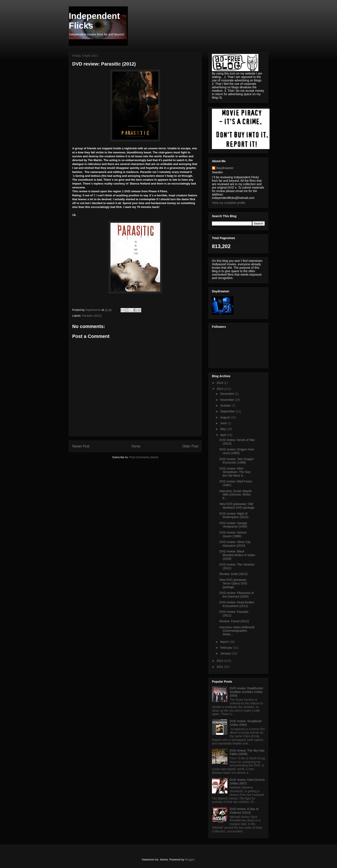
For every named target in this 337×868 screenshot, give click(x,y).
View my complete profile (229, 203)
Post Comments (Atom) (144, 457)
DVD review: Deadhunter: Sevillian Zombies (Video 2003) (247, 692)
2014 (220, 383)
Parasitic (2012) (92, 316)
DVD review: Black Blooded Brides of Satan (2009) (237, 555)
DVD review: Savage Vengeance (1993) (233, 525)
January (226, 653)
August (225, 417)
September (228, 411)
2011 (220, 667)
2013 (220, 389)
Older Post (190, 446)
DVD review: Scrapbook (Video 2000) (246, 723)
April (224, 435)
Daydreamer (225, 168)
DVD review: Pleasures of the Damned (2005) (237, 595)
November (227, 400)
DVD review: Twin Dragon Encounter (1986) (237, 461)
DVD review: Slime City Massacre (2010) (235, 544)
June (224, 423)
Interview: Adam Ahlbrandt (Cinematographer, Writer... (237, 631)
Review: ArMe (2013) (234, 574)
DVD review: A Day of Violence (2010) (244, 811)
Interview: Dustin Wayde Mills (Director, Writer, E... (236, 495)
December (227, 394)
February (227, 648)
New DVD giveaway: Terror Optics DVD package (233, 583)
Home (136, 446)
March (225, 642)
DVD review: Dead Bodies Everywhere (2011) (237, 604)
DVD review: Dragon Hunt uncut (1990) (237, 451)
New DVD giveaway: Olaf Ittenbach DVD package (237, 506)
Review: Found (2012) (234, 621)
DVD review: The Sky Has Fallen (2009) (247, 752)
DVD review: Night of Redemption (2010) (234, 515)
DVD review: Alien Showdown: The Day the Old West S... (235, 472)
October (226, 406)
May (223, 429)
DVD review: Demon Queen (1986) (233, 534)
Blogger (190, 860)
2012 (220, 661)
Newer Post (81, 446)
